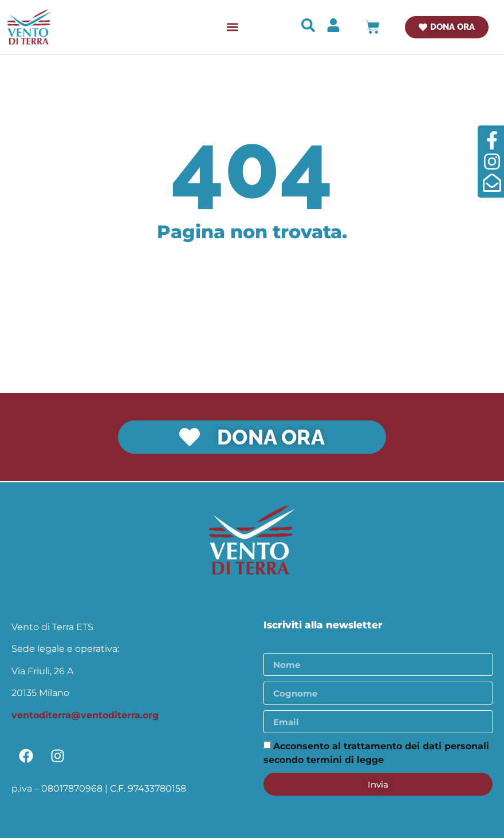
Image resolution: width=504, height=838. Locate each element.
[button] (233, 27)
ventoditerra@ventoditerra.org (85, 715)
